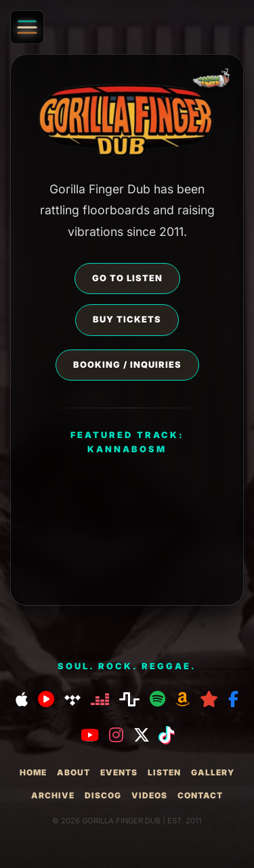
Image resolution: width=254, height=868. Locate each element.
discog (103, 795)
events (119, 772)
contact (200, 795)
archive (53, 795)
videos (149, 795)
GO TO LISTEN (127, 278)
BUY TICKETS (127, 319)
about (73, 772)
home (33, 772)
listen (164, 772)
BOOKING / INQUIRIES (127, 365)
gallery (213, 772)
